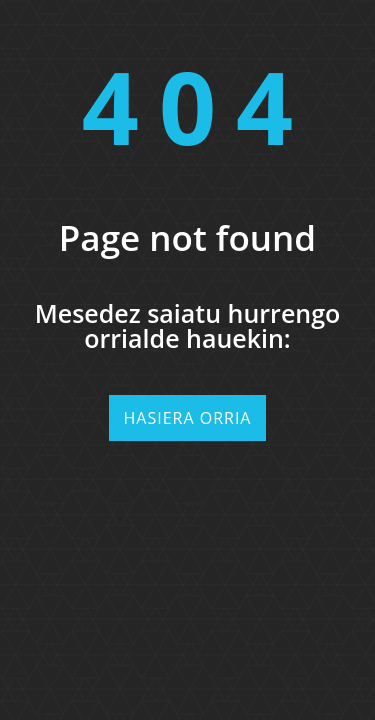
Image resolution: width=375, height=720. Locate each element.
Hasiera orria (188, 418)
